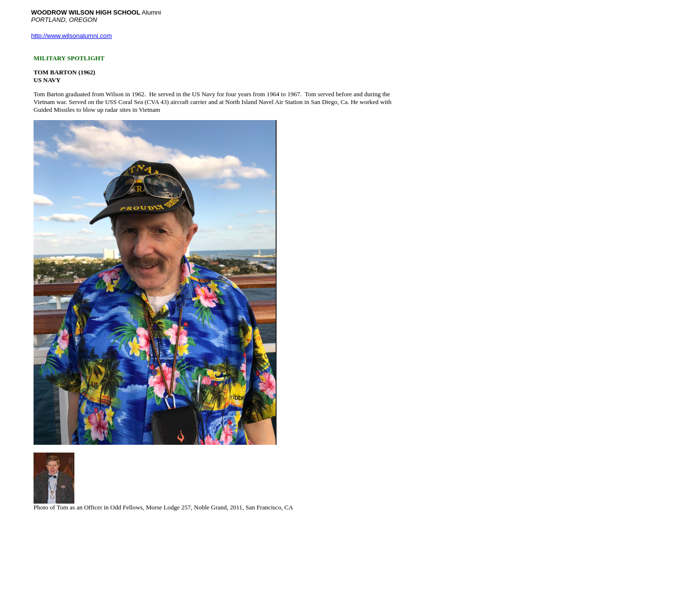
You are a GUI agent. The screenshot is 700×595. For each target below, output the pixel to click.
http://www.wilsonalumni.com (71, 36)
